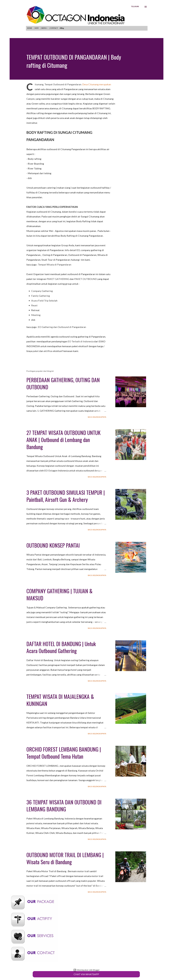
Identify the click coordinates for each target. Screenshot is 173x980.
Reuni (34, 305)
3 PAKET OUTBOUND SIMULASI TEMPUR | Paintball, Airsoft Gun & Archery (66, 496)
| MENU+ (44, 28)
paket (36, 351)
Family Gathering (41, 296)
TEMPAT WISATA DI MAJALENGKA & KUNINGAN (60, 700)
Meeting (36, 315)
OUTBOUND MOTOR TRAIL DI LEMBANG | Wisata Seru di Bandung (65, 858)
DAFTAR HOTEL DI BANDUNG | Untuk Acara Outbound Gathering (61, 647)
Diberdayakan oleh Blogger (86, 970)
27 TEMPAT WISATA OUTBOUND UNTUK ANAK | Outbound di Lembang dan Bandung (63, 440)
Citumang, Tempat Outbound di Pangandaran (58, 84)
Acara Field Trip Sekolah (44, 301)
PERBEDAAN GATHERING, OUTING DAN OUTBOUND (63, 383)
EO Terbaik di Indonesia (81, 341)
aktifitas (48, 351)
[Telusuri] (135, 6)
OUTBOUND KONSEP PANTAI (53, 545)
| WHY (36, 28)
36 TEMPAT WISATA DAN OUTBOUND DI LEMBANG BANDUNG (64, 806)
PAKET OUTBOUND (86, 279)
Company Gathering (42, 291)
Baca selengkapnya (97, 417)
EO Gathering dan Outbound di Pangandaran (62, 327)
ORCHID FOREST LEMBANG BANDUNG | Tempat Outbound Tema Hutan (64, 753)
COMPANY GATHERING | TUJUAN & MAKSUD (59, 594)
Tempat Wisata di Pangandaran (55, 264)
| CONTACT (54, 28)
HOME (30, 28)
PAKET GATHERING (58, 279)
